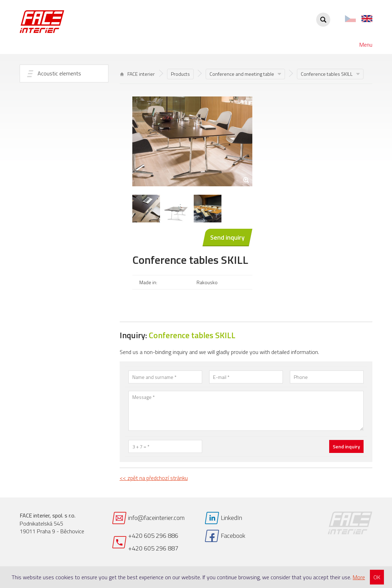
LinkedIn (231, 518)
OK (377, 577)
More (359, 577)
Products (180, 74)
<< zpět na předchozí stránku (154, 478)
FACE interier (137, 74)
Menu (366, 45)
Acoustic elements (59, 73)
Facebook (233, 536)
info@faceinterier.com (156, 518)
